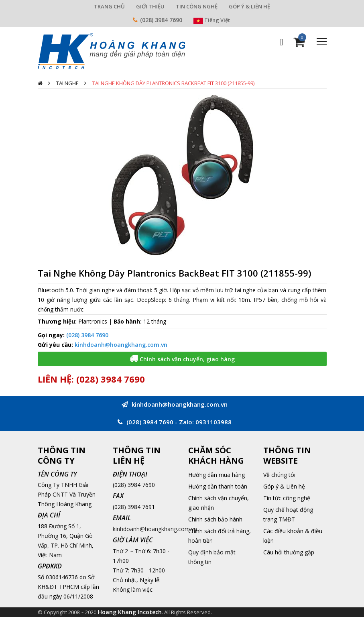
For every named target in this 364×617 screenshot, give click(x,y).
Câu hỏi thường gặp (289, 552)
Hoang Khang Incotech (130, 612)
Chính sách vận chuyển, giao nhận (219, 503)
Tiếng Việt (212, 20)
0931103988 (214, 422)
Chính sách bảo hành (215, 519)
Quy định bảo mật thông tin (212, 557)
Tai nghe (67, 83)
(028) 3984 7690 (161, 20)
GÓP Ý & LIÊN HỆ (249, 6)
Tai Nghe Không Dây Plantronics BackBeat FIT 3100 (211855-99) (173, 83)
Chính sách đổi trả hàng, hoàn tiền (220, 536)
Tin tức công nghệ (287, 498)
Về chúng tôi (279, 475)
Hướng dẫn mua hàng (217, 475)
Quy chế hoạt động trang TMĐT (288, 514)
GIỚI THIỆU (150, 6)
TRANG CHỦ (109, 6)
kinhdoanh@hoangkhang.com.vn (121, 345)
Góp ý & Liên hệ (284, 486)
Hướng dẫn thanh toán (218, 486)
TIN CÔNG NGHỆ (197, 6)
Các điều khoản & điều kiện (293, 536)
